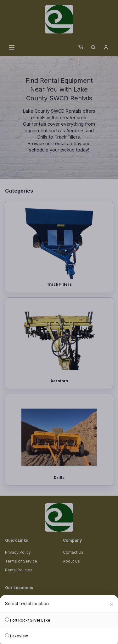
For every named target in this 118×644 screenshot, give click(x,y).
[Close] (111, 604)
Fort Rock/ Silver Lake (28, 620)
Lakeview (17, 636)
